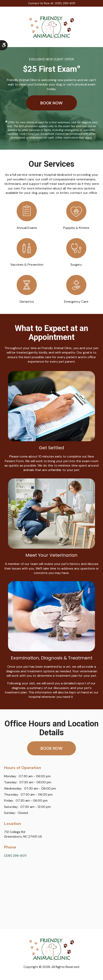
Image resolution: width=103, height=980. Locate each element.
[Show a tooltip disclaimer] (79, 67)
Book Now (51, 103)
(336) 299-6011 (15, 857)
